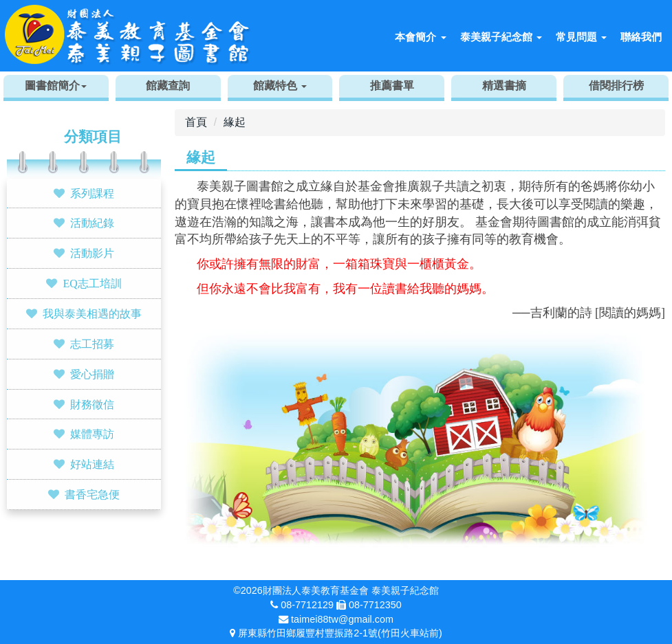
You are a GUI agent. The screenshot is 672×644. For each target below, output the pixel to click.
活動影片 (92, 253)
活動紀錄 (92, 223)
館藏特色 (280, 86)
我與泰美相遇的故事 (92, 313)
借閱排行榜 (616, 86)
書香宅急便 (92, 494)
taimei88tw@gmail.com (342, 619)
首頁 (196, 122)
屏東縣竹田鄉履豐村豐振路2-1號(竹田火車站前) (340, 633)
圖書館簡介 (56, 86)
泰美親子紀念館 (501, 37)
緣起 (235, 122)
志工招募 (92, 344)
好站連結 (92, 464)
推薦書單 (392, 86)
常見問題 (581, 37)
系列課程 (92, 193)
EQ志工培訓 (92, 283)
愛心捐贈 (92, 374)
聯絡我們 (641, 37)
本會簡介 (420, 37)
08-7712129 (307, 605)
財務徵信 (92, 404)
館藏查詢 (168, 86)
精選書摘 (504, 86)
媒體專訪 (92, 434)
